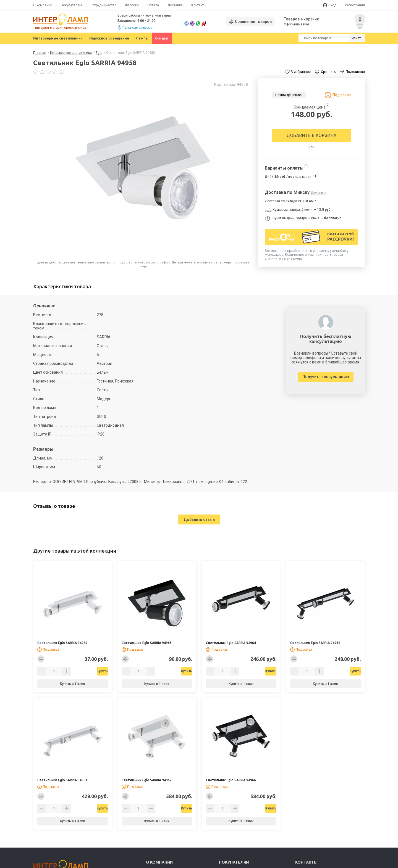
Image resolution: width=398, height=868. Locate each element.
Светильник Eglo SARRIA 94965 (315, 643)
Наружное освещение (109, 38)
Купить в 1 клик (73, 684)
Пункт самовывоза (137, 28)
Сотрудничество (103, 5)
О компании (43, 5)
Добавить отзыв (199, 519)
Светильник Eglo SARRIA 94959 (62, 643)
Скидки (162, 38)
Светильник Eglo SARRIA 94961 (62, 780)
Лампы (142, 38)
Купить (87, 671)
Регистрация (355, 5)
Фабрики (132, 5)
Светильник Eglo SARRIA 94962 (147, 780)
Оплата (153, 5)
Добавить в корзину (311, 135)
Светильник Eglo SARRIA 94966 (231, 780)
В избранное (301, 72)
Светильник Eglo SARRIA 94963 (147, 643)
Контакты (199, 5)
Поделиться (355, 72)
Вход (332, 5)
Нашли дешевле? (289, 95)
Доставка (175, 5)
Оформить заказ (297, 24)
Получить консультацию (326, 377)
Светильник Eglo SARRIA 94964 (231, 643)
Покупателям (71, 5)
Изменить (319, 193)
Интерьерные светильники (58, 38)
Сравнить (328, 72)
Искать (357, 38)
